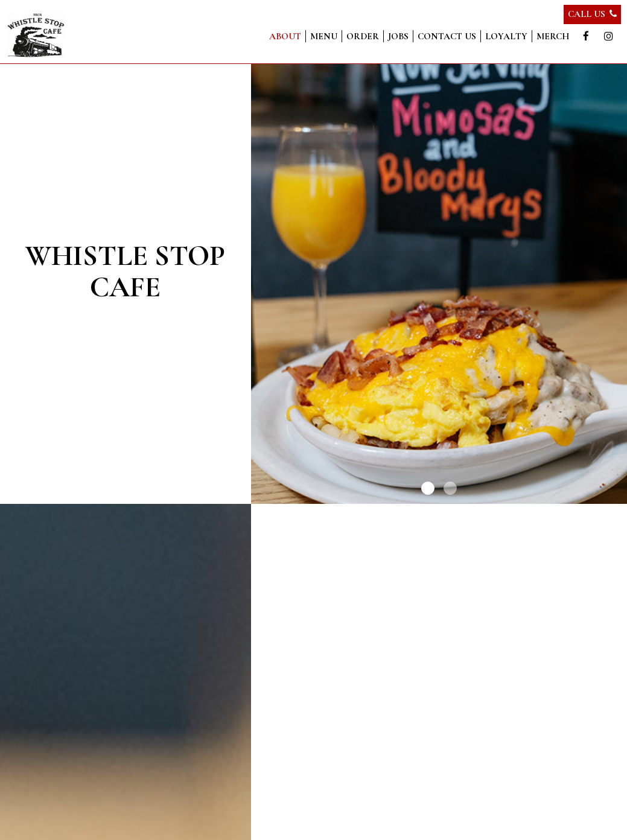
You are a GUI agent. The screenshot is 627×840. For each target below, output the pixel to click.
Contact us (447, 36)
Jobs (398, 36)
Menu (324, 36)
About (285, 36)
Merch (553, 36)
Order (363, 36)
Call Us (592, 14)
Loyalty (506, 36)
